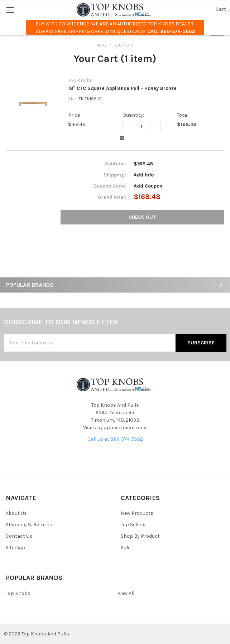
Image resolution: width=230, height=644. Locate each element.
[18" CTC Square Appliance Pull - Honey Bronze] (142, 126)
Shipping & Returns (29, 525)
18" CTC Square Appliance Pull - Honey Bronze (122, 88)
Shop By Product (140, 536)
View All (126, 593)
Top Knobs (18, 593)
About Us (16, 513)
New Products (137, 513)
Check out (142, 217)
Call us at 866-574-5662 (115, 439)
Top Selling (133, 525)
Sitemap (15, 548)
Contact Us (19, 536)
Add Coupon (148, 186)
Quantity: (133, 115)
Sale (126, 548)
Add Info (144, 175)
